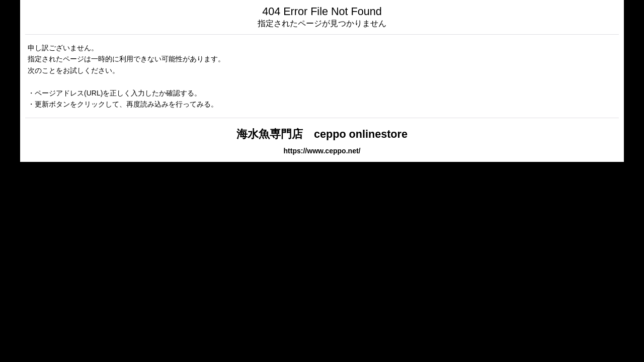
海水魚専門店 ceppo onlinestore (322, 134)
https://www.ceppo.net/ (322, 151)
